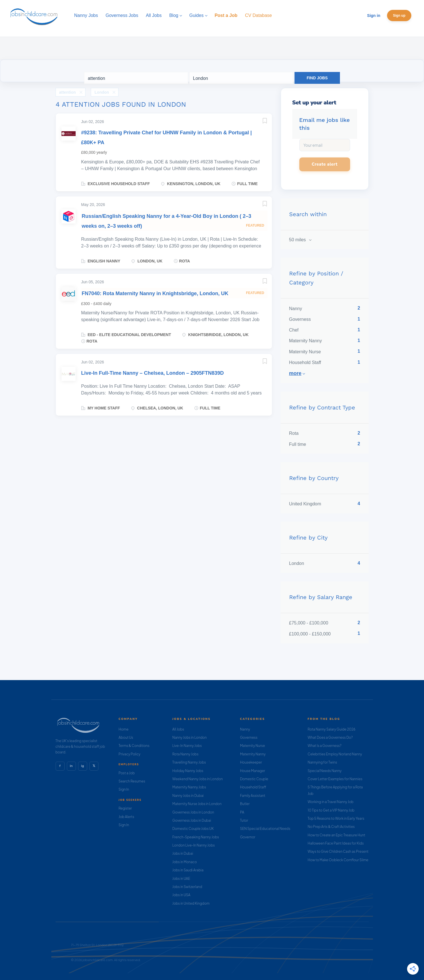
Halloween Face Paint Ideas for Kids (336, 843)
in (71, 766)
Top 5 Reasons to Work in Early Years (336, 818)
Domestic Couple (254, 779)
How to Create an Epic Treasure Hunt (337, 835)
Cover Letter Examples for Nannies (335, 779)
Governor (248, 837)
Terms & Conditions (134, 746)
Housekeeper (251, 762)
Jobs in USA (181, 895)
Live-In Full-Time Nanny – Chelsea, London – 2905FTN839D (153, 373)
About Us (126, 737)
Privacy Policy (129, 754)
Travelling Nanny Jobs (189, 762)
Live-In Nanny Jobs (187, 746)
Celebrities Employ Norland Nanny (335, 754)
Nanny (245, 729)
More (295, 373)
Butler (245, 804)
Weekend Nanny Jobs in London (198, 779)
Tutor (244, 820)
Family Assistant (253, 796)
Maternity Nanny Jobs (189, 787)
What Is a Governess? (325, 746)
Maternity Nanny (253, 754)
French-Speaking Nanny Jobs (196, 837)
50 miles (298, 240)
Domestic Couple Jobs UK (193, 829)
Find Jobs (317, 78)
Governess (249, 737)
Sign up (399, 16)
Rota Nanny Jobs (185, 754)
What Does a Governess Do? (330, 737)
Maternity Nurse (252, 746)
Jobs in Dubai (183, 853)
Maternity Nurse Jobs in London (197, 804)
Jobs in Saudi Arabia (188, 870)
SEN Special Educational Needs (265, 829)
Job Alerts (126, 817)
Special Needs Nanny (325, 771)
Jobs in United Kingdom (191, 903)
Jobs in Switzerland (187, 887)
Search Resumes (132, 781)
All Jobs (178, 729)
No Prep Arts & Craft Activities (331, 827)
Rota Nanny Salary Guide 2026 (332, 729)
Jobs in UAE (181, 879)
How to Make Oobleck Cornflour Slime (338, 860)
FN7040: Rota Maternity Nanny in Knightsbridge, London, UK (155, 293)
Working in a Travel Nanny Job (331, 802)
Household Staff (253, 787)
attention (68, 92)
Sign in (374, 16)
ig (82, 766)
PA (242, 812)
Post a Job (127, 773)
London (102, 92)
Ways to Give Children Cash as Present (338, 851)
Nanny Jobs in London (190, 737)
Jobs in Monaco (185, 862)
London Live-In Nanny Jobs (194, 845)
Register (125, 808)
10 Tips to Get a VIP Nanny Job (331, 810)
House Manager (253, 771)
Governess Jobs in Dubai (192, 820)
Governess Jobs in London (193, 812)
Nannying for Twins (322, 762)
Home (123, 729)
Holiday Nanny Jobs (188, 771)
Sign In (124, 789)
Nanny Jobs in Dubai (188, 796)
